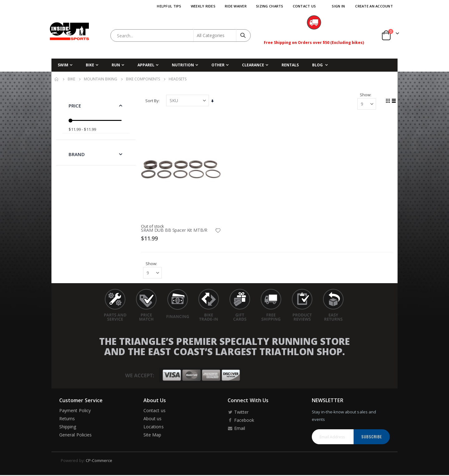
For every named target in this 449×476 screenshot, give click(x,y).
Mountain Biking (101, 79)
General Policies (75, 436)
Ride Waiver (236, 6)
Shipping (68, 428)
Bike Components (143, 79)
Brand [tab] (77, 154)
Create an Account (374, 6)
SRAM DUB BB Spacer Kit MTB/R (175, 230)
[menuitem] (320, 65)
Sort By (153, 101)
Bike (71, 79)
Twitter (238, 413)
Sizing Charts (270, 6)
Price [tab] (75, 106)
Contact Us (304, 6)
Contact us (154, 411)
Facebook (241, 421)
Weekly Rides (203, 6)
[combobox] (181, 36)
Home (57, 79)
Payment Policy (75, 411)
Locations (154, 428)
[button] (218, 231)
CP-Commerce (99, 461)
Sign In (338, 6)
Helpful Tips (169, 6)
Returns (67, 419)
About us (153, 419)
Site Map (152, 436)
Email (236, 429)
